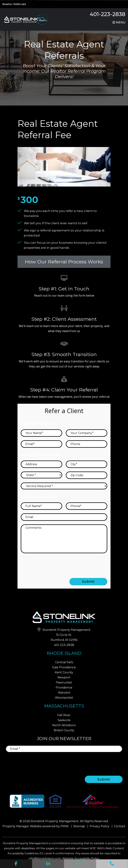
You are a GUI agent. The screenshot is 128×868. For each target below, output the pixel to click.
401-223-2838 (107, 14)
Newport (64, 677)
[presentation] (78, 564)
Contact (120, 826)
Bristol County (64, 730)
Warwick (64, 693)
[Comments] (64, 539)
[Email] (41, 444)
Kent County (64, 672)
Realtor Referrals (14, 4)
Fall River (64, 715)
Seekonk (64, 720)
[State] (41, 475)
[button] (16, 864)
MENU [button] (119, 22)
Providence (64, 688)
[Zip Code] (87, 475)
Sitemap (79, 826)
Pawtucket (64, 682)
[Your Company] (87, 433)
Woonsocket (64, 698)
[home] (25, 19)
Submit (88, 582)
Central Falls (64, 662)
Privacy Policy (100, 826)
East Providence (64, 667)
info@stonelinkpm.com (45, 858)
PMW (65, 826)
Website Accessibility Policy (81, 858)
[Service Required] (64, 486)
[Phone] (87, 444)
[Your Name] (41, 433)
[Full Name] (41, 506)
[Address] (41, 464)
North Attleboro (64, 725)
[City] (87, 464)
